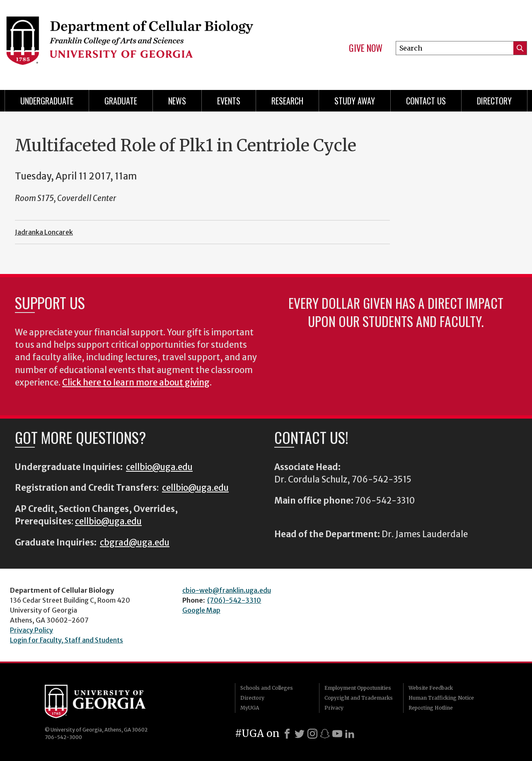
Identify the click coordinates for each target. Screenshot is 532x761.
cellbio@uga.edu (159, 467)
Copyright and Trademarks (359, 698)
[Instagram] (312, 734)
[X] (300, 734)
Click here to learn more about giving (136, 383)
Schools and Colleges (267, 688)
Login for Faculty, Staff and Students (66, 640)
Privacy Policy (31, 630)
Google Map (201, 610)
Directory (494, 101)
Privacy (334, 708)
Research (287, 101)
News (177, 101)
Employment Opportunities (358, 688)
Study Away (355, 101)
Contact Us (426, 101)
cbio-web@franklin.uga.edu (227, 590)
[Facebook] (287, 734)
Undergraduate (47, 101)
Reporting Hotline (431, 708)
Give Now (366, 48)
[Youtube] (337, 734)
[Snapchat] (325, 734)
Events (229, 101)
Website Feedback (431, 688)
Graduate (121, 101)
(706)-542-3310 (234, 600)
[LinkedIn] (350, 734)
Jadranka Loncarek (44, 232)
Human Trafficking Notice (441, 698)
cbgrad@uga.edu (135, 543)
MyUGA (250, 708)
